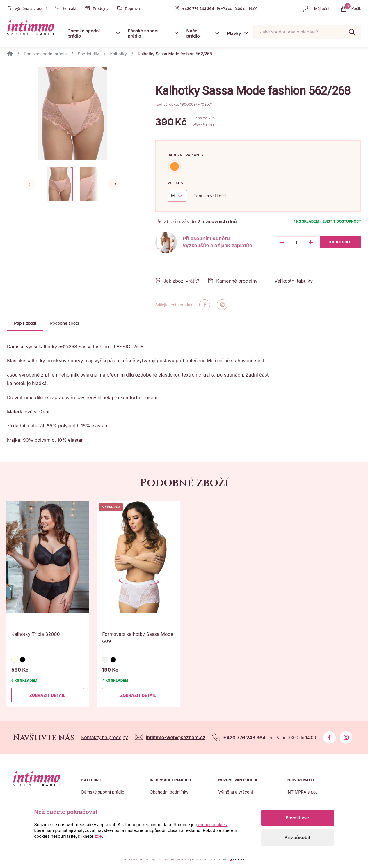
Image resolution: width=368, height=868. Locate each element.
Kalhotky (118, 54)
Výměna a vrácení (235, 792)
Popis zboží (25, 323)
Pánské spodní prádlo (143, 33)
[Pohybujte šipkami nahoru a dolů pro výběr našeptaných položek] (307, 32)
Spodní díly (88, 54)
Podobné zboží (64, 323)
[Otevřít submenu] (118, 33)
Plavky (234, 33)
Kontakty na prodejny (105, 737)
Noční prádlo (193, 33)
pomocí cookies (211, 824)
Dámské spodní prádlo (84, 33)
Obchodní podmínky (169, 792)
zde (98, 836)
